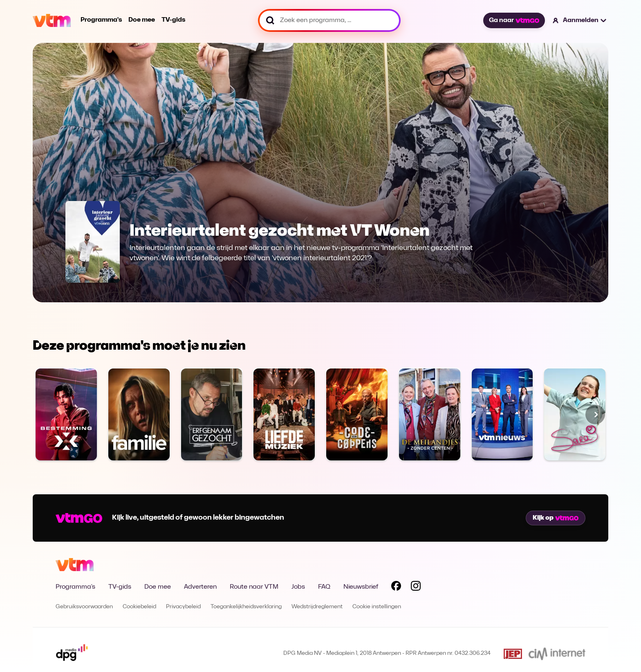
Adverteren (200, 587)
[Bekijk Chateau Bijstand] (430, 414)
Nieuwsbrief (361, 587)
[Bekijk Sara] (575, 414)
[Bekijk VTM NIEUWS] (502, 414)
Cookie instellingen (377, 607)
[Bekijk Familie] (139, 414)
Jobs (298, 587)
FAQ (324, 587)
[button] (580, 20)
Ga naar (514, 20)
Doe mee (142, 20)
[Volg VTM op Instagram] (416, 587)
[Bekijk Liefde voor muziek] (284, 414)
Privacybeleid (183, 607)
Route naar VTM (254, 587)
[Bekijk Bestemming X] (66, 414)
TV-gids (173, 20)
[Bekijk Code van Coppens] (357, 414)
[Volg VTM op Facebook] (396, 587)
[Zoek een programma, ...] (329, 20)
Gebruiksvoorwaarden (84, 607)
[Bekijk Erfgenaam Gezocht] (212, 414)
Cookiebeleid (139, 607)
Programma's (101, 20)
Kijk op (556, 518)
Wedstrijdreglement (317, 607)
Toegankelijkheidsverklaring (246, 607)
